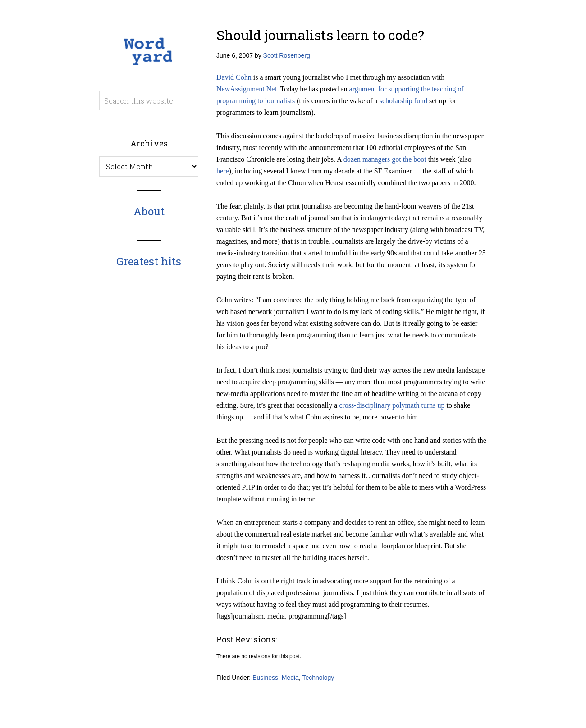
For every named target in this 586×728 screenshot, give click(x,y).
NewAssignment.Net (247, 89)
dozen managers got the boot (385, 159)
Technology (318, 678)
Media (290, 678)
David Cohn (234, 77)
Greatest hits (149, 261)
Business (265, 678)
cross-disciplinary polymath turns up (392, 405)
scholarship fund (403, 101)
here (223, 171)
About (149, 211)
